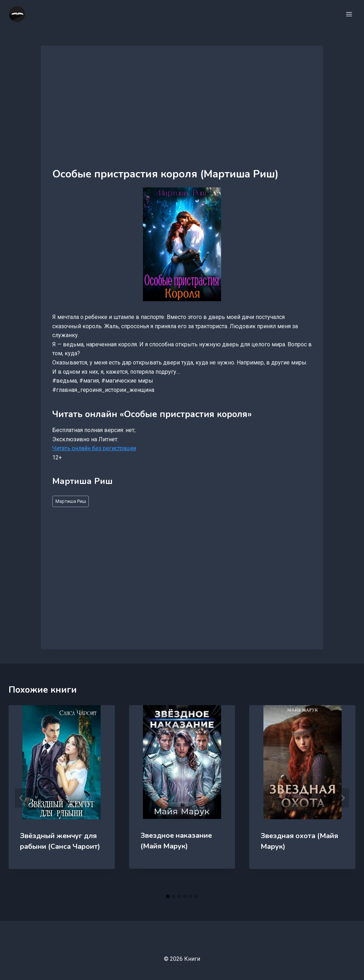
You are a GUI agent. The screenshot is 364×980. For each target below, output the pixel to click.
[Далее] (343, 798)
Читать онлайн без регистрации (94, 448)
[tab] (168, 896)
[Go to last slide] (21, 798)
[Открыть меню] (349, 14)
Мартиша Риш (71, 501)
